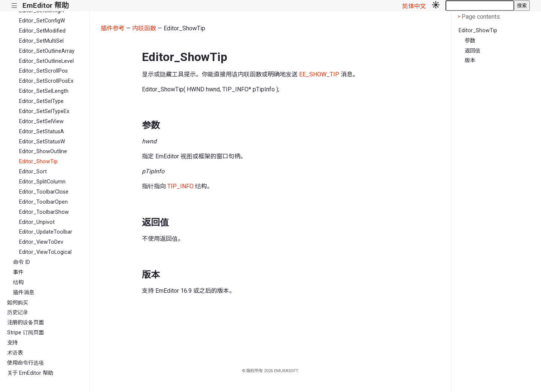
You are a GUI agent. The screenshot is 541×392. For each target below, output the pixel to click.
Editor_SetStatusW (42, 142)
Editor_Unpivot (37, 222)
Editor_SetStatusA (42, 132)
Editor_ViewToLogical (45, 252)
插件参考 (113, 28)
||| (14, 6)
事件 (18, 272)
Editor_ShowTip (38, 162)
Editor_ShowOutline (43, 151)
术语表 (15, 353)
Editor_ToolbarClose (44, 192)
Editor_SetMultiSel (41, 41)
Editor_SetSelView (41, 121)
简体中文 (414, 6)
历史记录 (18, 312)
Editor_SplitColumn (42, 182)
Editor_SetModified (42, 31)
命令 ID (22, 262)
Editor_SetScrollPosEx (46, 81)
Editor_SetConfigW (42, 21)
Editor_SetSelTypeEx (44, 111)
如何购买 (18, 303)
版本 (470, 60)
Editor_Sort (33, 172)
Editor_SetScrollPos (43, 71)
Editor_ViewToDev (41, 242)
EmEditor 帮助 (45, 5)
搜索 (522, 5)
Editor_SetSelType (41, 101)
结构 (18, 282)
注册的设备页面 (25, 323)
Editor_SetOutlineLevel (46, 61)
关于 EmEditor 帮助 (30, 373)
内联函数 (144, 28)
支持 (12, 343)
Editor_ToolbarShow (44, 212)
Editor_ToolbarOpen (43, 202)
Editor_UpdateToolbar (46, 232)
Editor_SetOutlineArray (47, 51)
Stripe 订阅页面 (25, 333)
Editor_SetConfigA (42, 11)
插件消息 (24, 293)
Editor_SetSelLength (44, 91)
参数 (470, 41)
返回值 (472, 51)
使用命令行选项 (25, 363)
